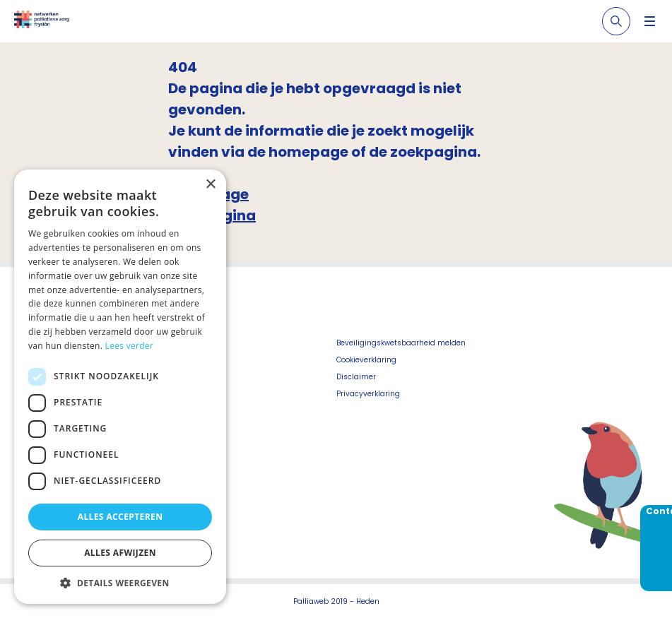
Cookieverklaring (366, 360)
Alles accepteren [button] (120, 517)
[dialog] (120, 387)
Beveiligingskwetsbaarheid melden (401, 343)
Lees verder (130, 346)
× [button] (210, 185)
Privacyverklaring (368, 394)
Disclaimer (356, 377)
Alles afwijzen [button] (120, 553)
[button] (120, 583)
